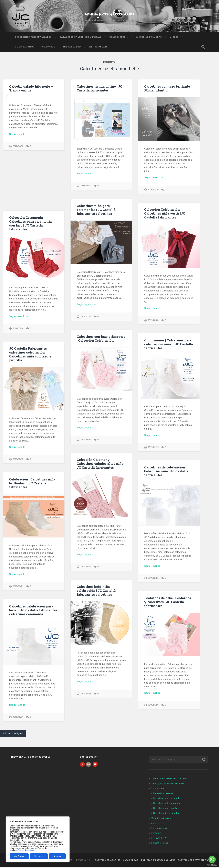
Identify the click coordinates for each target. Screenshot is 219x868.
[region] (38, 839)
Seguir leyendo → (19, 185)
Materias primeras (149, 37)
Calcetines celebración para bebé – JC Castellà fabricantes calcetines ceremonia (33, 611)
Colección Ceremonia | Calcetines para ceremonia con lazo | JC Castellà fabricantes (30, 223)
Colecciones (117, 37)
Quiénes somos (25, 47)
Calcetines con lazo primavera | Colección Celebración (101, 339)
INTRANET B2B (72, 47)
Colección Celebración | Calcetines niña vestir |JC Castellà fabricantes (165, 213)
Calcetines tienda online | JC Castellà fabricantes (100, 88)
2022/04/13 (18, 197)
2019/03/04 (86, 567)
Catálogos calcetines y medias (80, 37)
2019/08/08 (153, 321)
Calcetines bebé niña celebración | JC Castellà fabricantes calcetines (96, 591)
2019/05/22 (86, 440)
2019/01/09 (153, 706)
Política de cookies (26, 850)
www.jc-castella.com (110, 13)
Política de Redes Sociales (158, 861)
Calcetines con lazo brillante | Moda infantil (168, 88)
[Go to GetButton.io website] (212, 865)
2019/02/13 (86, 695)
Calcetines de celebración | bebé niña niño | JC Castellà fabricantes (166, 472)
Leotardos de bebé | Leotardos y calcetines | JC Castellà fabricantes (168, 603)
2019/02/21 (18, 587)
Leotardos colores (163, 794)
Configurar (19, 856)
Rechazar (39, 856)
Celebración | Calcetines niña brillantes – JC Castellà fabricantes (32, 483)
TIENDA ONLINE (98, 47)
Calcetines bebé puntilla (166, 814)
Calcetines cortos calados (167, 799)
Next (61, 123)
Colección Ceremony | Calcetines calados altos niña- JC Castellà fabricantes (101, 464)
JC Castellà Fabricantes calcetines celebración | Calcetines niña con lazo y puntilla (30, 354)
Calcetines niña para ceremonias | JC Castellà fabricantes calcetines (96, 210)
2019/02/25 (153, 579)
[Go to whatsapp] (212, 859)
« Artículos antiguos (13, 735)
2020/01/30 (153, 190)
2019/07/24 (18, 328)
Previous (7, 123)
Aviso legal (131, 861)
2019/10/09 (86, 317)
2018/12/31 (18, 718)
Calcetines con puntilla (165, 809)
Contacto (49, 47)
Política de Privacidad (193, 861)
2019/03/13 (18, 459)
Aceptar (57, 856)
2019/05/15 (153, 448)
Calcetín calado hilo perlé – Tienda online (31, 88)
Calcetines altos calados (166, 804)
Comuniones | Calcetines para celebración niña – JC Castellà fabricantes (169, 344)
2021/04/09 (86, 186)
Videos (174, 37)
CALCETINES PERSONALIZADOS (33, 37)
